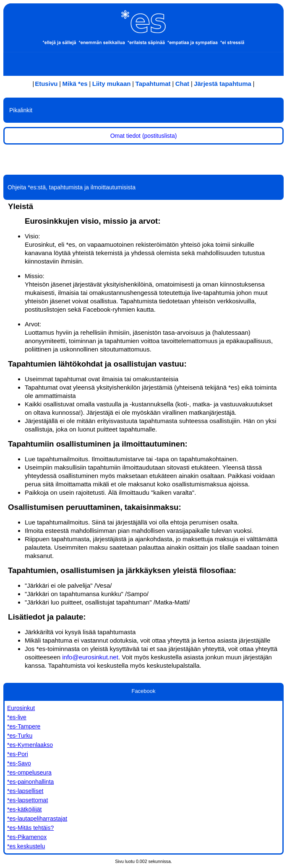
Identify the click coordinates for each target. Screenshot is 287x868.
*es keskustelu (26, 846)
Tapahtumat (153, 84)
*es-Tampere (24, 726)
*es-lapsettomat (27, 800)
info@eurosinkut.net (90, 657)
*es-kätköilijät (24, 809)
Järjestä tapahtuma (223, 84)
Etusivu (46, 84)
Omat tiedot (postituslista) (144, 136)
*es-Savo (19, 763)
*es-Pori (18, 754)
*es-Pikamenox (27, 837)
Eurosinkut (21, 708)
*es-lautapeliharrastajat (37, 819)
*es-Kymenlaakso (30, 745)
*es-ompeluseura (29, 772)
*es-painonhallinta (30, 782)
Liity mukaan (112, 84)
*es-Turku (20, 736)
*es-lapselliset (25, 791)
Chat (182, 84)
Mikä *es (75, 84)
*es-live (17, 717)
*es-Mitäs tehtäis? (30, 828)
